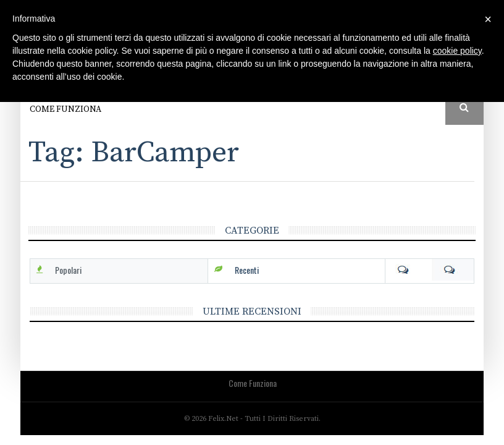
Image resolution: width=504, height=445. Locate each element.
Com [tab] (430, 270)
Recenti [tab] (247, 270)
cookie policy (457, 51)
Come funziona (65, 109)
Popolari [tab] (68, 270)
